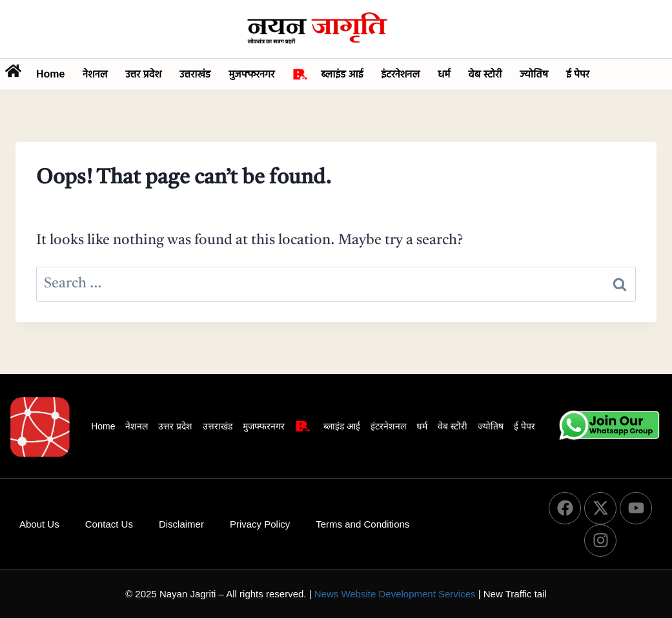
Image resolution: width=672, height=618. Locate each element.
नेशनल (95, 74)
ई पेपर (578, 74)
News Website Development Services (395, 594)
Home (50, 74)
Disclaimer (181, 524)
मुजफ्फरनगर (251, 74)
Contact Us (109, 524)
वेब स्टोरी (485, 74)
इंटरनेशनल (400, 74)
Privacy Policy (260, 524)
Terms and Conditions (362, 524)
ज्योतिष (534, 74)
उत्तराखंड (195, 74)
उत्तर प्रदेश (143, 74)
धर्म (444, 74)
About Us (39, 524)
